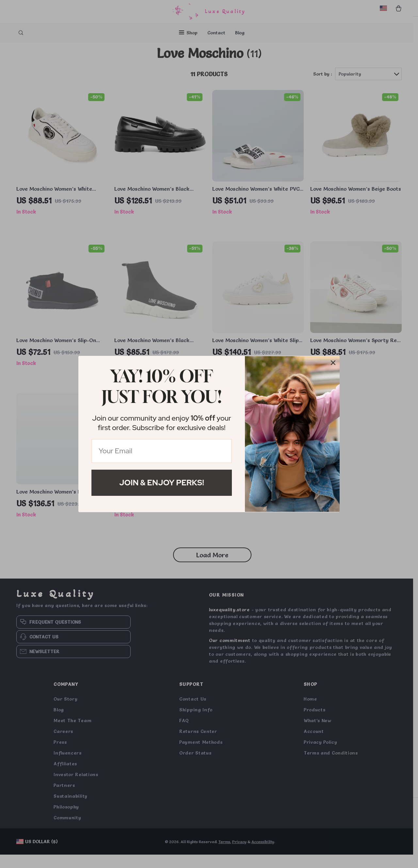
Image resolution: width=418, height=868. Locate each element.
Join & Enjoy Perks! (162, 483)
